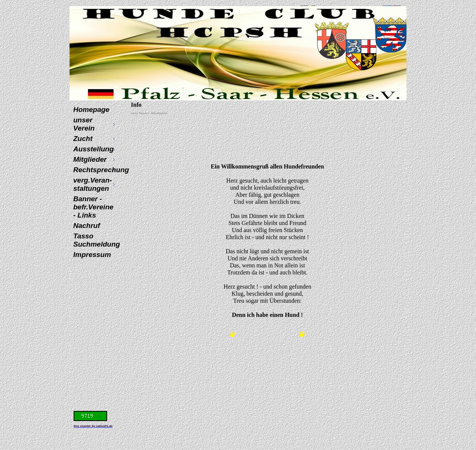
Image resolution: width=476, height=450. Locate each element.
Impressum (92, 255)
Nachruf (87, 226)
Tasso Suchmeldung (95, 240)
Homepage (91, 110)
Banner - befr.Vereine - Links (93, 207)
